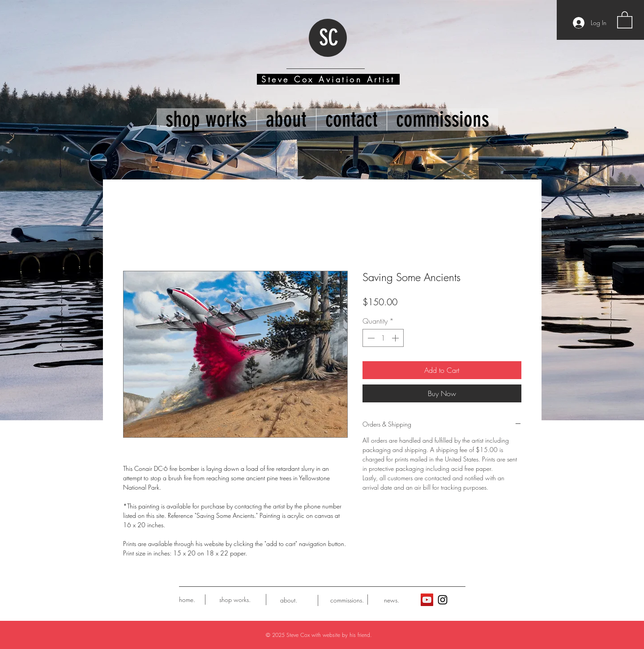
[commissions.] (347, 600)
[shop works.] (235, 600)
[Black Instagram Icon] (443, 600)
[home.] (187, 600)
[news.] (392, 600)
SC (329, 38)
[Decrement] (370, 338)
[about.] (289, 600)
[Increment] (396, 338)
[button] (625, 19)
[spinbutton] (383, 338)
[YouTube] (427, 600)
